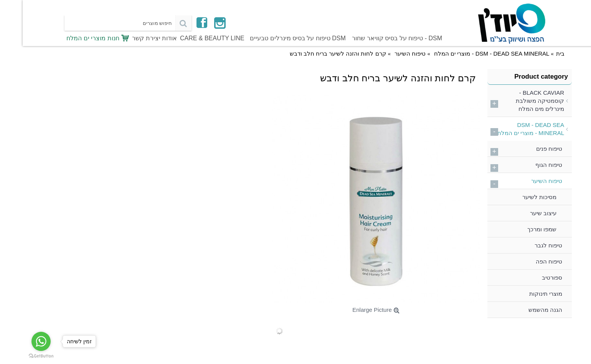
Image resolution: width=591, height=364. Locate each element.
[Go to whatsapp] (18, 341)
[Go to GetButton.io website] (18, 356)
